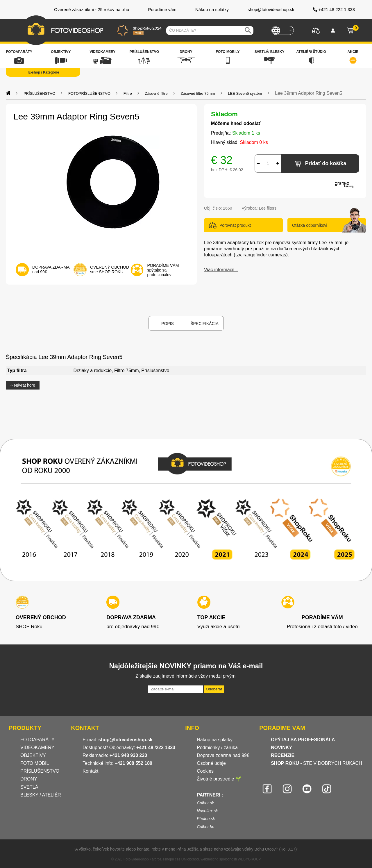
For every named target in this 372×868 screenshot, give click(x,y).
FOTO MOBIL (35, 763)
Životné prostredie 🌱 (219, 779)
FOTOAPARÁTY (37, 740)
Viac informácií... (221, 270)
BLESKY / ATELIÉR (41, 795)
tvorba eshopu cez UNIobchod (175, 859)
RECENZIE (283, 755)
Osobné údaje (211, 763)
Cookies (205, 771)
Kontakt (90, 771)
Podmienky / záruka (217, 748)
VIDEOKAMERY (37, 748)
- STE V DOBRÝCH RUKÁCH (316, 763)
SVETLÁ (30, 787)
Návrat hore (23, 385)
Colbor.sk (205, 803)
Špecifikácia (204, 324)
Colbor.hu (205, 827)
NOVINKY (281, 748)
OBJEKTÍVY (33, 755)
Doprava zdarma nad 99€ (223, 755)
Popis (168, 324)
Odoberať (214, 689)
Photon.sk (206, 819)
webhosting (210, 859)
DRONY (29, 779)
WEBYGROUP (249, 859)
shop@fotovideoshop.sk (125, 740)
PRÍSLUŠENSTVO (40, 771)
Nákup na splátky (215, 740)
